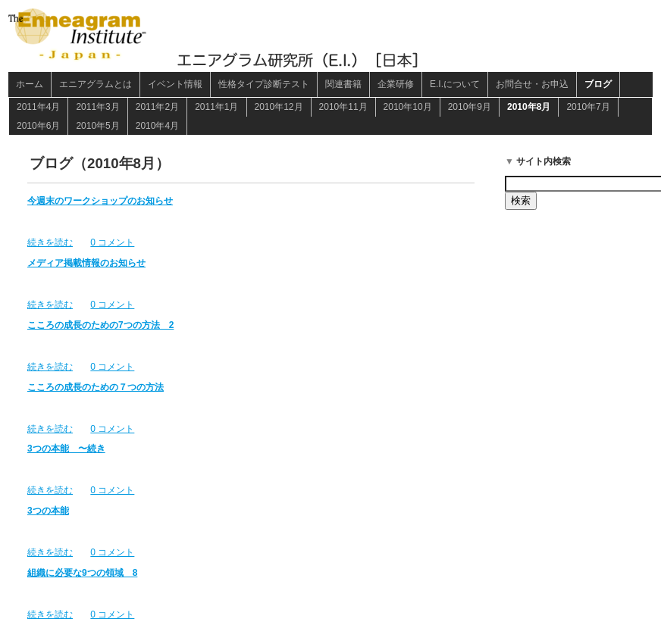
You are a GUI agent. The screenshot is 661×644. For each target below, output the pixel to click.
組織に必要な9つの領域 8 (82, 573)
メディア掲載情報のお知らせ (86, 263)
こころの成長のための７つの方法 (96, 387)
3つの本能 (48, 511)
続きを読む (50, 242)
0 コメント (112, 242)
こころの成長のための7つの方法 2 (100, 325)
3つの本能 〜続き (66, 449)
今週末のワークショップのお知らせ (100, 201)
